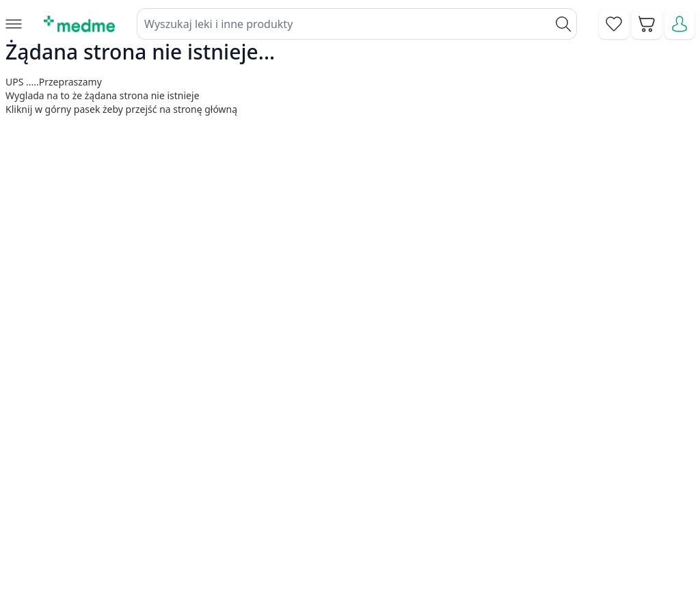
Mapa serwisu (414, 477)
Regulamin (257, 477)
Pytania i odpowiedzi (431, 508)
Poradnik (402, 446)
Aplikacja (402, 540)
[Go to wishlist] (614, 24)
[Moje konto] (679, 24)
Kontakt (250, 446)
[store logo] (79, 24)
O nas (245, 508)
